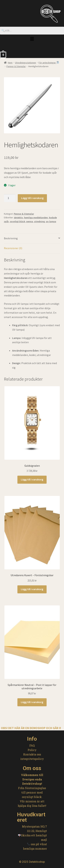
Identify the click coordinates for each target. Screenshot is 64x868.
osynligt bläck (17, 221)
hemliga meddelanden (36, 218)
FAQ (32, 745)
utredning (39, 221)
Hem (10, 63)
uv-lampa (51, 221)
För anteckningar (49, 63)
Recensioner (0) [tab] (13, 248)
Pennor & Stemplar (16, 66)
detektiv (18, 218)
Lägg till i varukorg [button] (32, 479)
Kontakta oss (32, 754)
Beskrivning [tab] (11, 238)
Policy (32, 750)
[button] (32, 39)
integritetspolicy (32, 759)
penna (30, 221)
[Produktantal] (10, 198)
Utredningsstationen (26, 63)
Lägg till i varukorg (32, 198)
